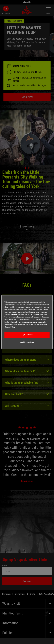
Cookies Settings (27, 342)
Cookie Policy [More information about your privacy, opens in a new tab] (10, 327)
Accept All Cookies (27, 335)
